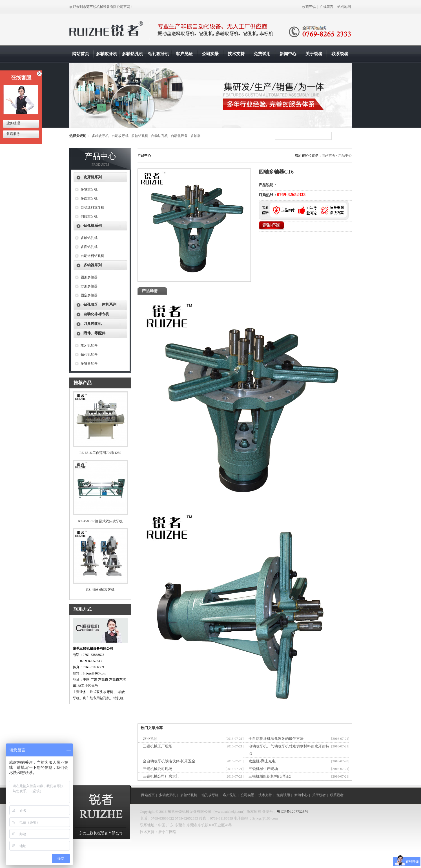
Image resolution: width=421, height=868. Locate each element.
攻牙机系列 (93, 177)
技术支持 (236, 54)
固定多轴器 (89, 295)
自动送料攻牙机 (92, 207)
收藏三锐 (309, 7)
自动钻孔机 (159, 136)
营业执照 (150, 739)
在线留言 (327, 7)
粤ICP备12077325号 (292, 812)
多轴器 (196, 136)
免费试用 (262, 54)
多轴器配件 (89, 363)
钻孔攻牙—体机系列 (100, 304)
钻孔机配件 (89, 354)
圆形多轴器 (89, 277)
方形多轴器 (89, 286)
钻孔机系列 (93, 226)
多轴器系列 (93, 265)
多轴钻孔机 (133, 54)
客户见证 (184, 54)
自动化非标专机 (96, 314)
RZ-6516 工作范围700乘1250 (100, 453)
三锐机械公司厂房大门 (161, 776)
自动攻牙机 (120, 136)
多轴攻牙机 (107, 54)
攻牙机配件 (89, 345)
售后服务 (13, 134)
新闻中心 (288, 54)
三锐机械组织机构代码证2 (270, 776)
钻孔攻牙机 (159, 54)
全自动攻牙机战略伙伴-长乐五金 (169, 761)
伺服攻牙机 (89, 216)
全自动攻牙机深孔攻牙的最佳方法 (276, 739)
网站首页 (81, 54)
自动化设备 (179, 136)
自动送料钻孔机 (92, 256)
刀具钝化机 (93, 324)
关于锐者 (314, 54)
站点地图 (344, 7)
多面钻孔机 (89, 247)
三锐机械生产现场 (263, 769)
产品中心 (345, 156)
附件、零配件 (94, 333)
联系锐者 (340, 54)
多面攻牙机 (89, 198)
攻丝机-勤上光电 (262, 761)
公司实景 (210, 54)
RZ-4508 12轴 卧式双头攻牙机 (100, 521)
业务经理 (13, 123)
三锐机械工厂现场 (158, 746)
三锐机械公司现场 (158, 769)
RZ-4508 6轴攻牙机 (100, 590)
